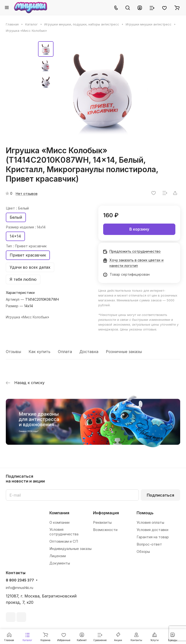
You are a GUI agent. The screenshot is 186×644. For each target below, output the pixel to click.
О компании (59, 522)
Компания (59, 513)
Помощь (145, 513)
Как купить (39, 352)
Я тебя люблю (23, 279)
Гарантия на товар (153, 537)
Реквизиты (102, 522)
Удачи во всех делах (30, 267)
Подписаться (160, 495)
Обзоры (143, 551)
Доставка (89, 352)
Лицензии (58, 556)
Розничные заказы (124, 352)
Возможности (105, 530)
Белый (16, 217)
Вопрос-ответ (149, 544)
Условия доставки (152, 530)
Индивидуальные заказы (70, 549)
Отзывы (13, 352)
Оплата (65, 352)
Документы (60, 563)
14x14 (15, 236)
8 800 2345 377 (20, 580)
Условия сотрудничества (64, 532)
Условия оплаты (150, 522)
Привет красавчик (28, 255)
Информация (106, 513)
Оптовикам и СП (64, 541)
